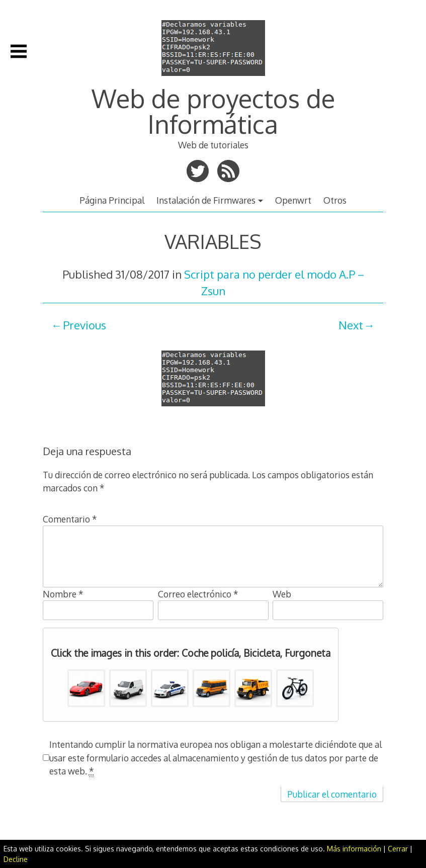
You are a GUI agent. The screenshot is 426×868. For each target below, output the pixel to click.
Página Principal (112, 200)
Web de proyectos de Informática (213, 111)
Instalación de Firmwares (206, 200)
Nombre (63, 594)
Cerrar (398, 849)
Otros (335, 200)
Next (351, 325)
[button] (86, 688)
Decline (16, 859)
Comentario (70, 519)
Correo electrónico (198, 594)
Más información (354, 849)
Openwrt (293, 200)
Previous (84, 325)
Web (282, 594)
